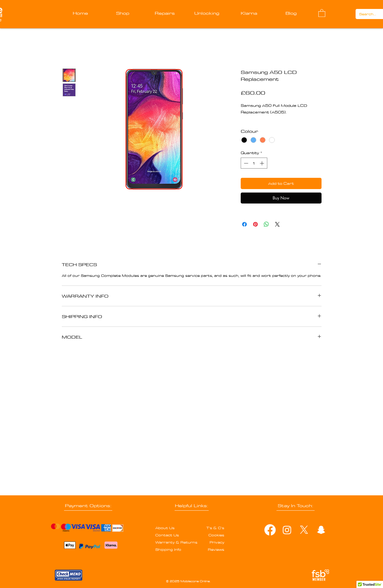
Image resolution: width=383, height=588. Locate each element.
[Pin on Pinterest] (255, 224)
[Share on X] (277, 224)
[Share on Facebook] (244, 224)
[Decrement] (245, 163)
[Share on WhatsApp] (266, 224)
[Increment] (263, 163)
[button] (322, 13)
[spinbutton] (254, 163)
